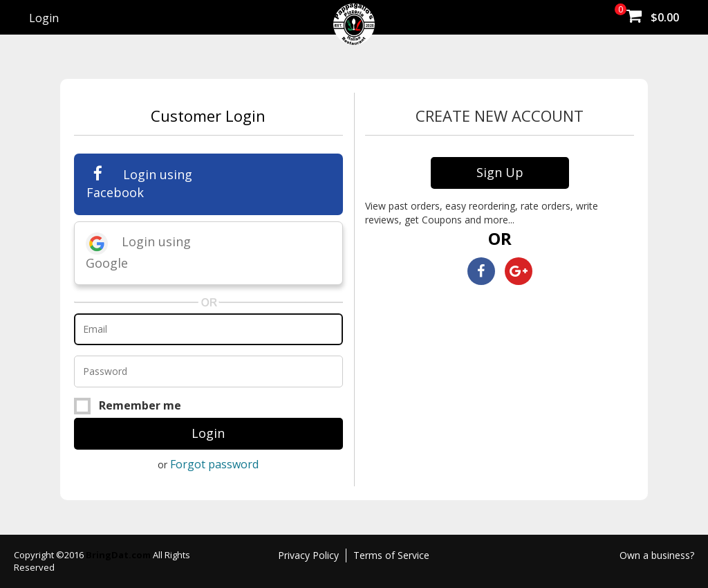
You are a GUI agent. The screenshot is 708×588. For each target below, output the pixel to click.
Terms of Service (391, 555)
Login (44, 18)
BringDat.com (119, 555)
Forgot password (214, 464)
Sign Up (500, 172)
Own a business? (657, 555)
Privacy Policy (308, 555)
